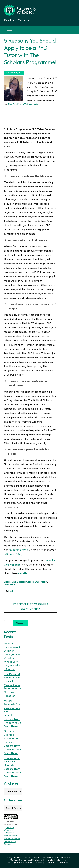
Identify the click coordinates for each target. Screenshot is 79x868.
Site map (64, 862)
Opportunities (11, 585)
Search (21, 623)
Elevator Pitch (31, 609)
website (23, 573)
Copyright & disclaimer (19, 862)
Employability (41, 582)
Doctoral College (25, 582)
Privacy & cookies (46, 862)
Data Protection (57, 860)
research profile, (19, 550)
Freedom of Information (56, 857)
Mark (11, 591)
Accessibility (32, 857)
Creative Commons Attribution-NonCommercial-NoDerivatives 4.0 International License (12, 836)
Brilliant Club (10, 582)
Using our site (14, 857)
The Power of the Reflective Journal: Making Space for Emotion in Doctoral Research (12, 685)
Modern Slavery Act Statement (27, 860)
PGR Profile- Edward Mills (31, 604)
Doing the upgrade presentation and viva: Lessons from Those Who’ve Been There (12, 742)
